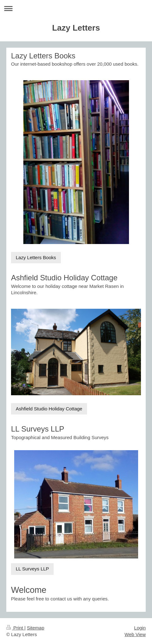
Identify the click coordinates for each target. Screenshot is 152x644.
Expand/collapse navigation (76, 8)
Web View (135, 634)
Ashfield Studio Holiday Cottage (49, 409)
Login (140, 628)
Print (15, 628)
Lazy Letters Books (36, 257)
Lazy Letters (76, 28)
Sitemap (35, 628)
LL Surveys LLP (32, 569)
